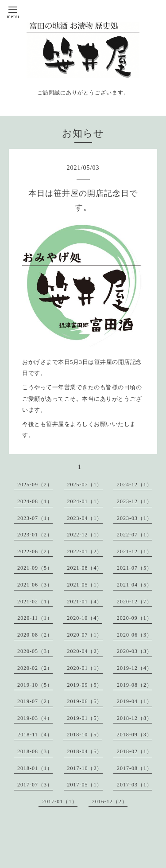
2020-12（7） (135, 602)
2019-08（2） (135, 685)
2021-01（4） (85, 602)
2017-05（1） (85, 785)
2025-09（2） (35, 485)
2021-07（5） (135, 568)
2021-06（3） (35, 585)
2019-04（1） (135, 701)
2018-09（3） (135, 735)
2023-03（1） (135, 518)
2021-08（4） (85, 568)
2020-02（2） (35, 668)
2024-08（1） (35, 501)
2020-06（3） (135, 635)
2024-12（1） (135, 485)
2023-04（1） (85, 518)
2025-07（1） (85, 485)
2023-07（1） (35, 518)
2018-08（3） (35, 751)
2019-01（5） (85, 718)
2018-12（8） (135, 718)
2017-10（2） (85, 768)
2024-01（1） (85, 501)
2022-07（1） (135, 535)
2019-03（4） (35, 718)
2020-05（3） (35, 651)
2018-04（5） (85, 751)
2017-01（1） (60, 802)
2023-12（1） (135, 501)
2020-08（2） (35, 635)
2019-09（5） (85, 685)
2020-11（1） (35, 618)
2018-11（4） (35, 735)
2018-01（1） (35, 768)
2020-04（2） (85, 651)
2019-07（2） (35, 701)
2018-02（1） (135, 751)
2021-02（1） (35, 602)
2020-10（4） (85, 618)
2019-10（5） (35, 685)
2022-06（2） (35, 551)
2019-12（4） (135, 668)
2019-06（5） (85, 701)
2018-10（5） (85, 735)
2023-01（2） (35, 535)
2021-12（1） (135, 551)
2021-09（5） (35, 568)
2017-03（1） (135, 785)
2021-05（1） (85, 585)
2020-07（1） (85, 635)
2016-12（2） (110, 802)
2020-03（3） (135, 651)
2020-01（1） (85, 668)
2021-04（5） (135, 585)
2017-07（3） (35, 785)
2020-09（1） (135, 618)
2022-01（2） (85, 551)
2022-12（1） (85, 535)
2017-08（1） (135, 768)
